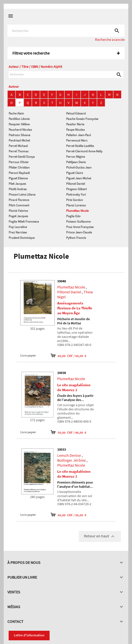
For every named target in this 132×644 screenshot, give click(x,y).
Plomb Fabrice (18, 211)
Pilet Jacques (17, 184)
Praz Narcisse (18, 232)
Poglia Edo (73, 216)
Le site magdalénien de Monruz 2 (74, 387)
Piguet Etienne (18, 178)
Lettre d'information (29, 635)
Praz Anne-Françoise (80, 227)
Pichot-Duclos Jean (79, 167)
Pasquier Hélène (19, 124)
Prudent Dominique (22, 238)
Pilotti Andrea (18, 189)
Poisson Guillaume (78, 222)
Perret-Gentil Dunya (22, 157)
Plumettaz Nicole (77, 211)
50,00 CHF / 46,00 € (68, 432)
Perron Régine (75, 157)
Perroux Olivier (19, 162)
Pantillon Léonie (19, 119)
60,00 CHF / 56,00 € (68, 356)
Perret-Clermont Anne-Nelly (84, 151)
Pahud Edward (76, 113)
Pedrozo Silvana (19, 135)
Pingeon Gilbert (76, 189)
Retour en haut (100, 536)
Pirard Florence (19, 200)
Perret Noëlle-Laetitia (80, 146)
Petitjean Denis (76, 162)
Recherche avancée (110, 39)
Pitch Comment (19, 205)
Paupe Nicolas (75, 130)
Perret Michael (18, 146)
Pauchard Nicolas (20, 130)
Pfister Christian (19, 167)
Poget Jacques (18, 216)
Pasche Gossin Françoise (82, 119)
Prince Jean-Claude (79, 232)
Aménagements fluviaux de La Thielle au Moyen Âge (75, 308)
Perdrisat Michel (19, 140)
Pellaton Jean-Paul (78, 135)
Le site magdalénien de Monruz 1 (74, 474)
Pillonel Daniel (75, 184)
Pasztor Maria (75, 124)
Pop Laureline (18, 227)
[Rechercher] (66, 31)
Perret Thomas (19, 151)
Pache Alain (16, 113)
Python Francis (76, 238)
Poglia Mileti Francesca (24, 222)
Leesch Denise (69, 455)
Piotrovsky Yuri (76, 194)
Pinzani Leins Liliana (22, 194)
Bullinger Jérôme (72, 460)
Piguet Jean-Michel (79, 178)
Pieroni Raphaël (19, 173)
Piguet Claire (75, 173)
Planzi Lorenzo (76, 205)
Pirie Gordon (75, 200)
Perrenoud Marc (77, 140)
